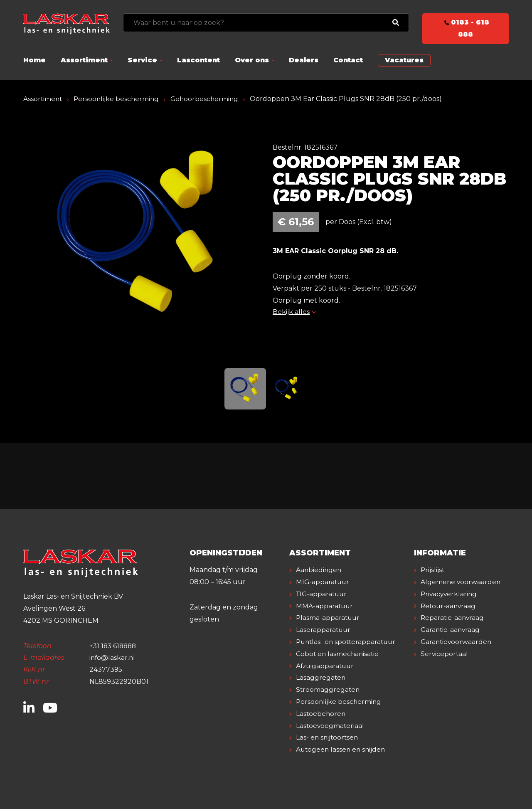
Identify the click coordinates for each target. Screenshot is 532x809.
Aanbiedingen (319, 570)
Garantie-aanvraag (451, 642)
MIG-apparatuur (323, 582)
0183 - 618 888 (465, 28)
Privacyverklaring (450, 606)
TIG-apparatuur (323, 594)
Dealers (304, 60)
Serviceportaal (445, 666)
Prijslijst (433, 570)
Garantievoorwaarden (457, 654)
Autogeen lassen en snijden (342, 749)
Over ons (252, 60)
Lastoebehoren (321, 714)
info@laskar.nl (113, 657)
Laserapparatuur (324, 630)
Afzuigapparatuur (326, 666)
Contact (348, 60)
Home (34, 60)
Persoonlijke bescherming (118, 99)
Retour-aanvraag (449, 618)
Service (142, 60)
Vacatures (404, 60)
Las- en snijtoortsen (328, 737)
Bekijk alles (294, 312)
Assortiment (84, 60)
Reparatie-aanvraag (453, 630)
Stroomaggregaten (328, 689)
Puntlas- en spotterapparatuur (348, 642)
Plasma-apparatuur (329, 618)
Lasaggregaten (321, 677)
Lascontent (198, 60)
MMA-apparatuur (325, 606)
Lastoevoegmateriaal (331, 726)
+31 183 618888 (114, 646)
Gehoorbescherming (208, 99)
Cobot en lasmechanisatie (338, 654)
